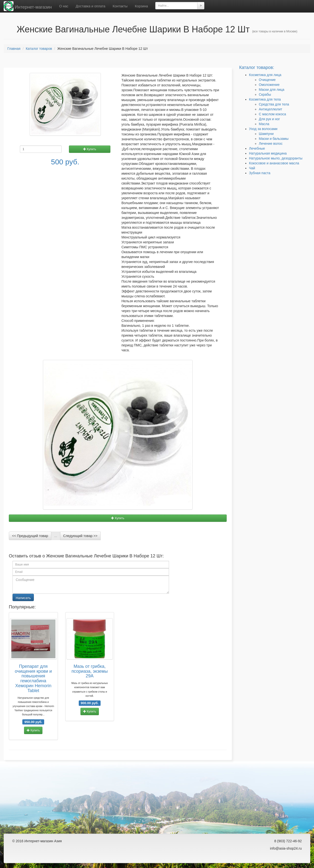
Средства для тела (274, 104)
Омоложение (269, 85)
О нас (64, 6)
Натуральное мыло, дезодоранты (276, 158)
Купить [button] (90, 149)
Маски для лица (272, 90)
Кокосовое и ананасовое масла (274, 163)
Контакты (120, 6)
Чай (252, 168)
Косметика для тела (265, 99)
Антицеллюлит (270, 109)
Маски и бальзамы (274, 139)
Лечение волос (271, 144)
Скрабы (265, 94)
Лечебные (257, 148)
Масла (264, 124)
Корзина (141, 6)
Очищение (267, 80)
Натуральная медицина (268, 153)
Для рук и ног (269, 119)
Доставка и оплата (90, 6)
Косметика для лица (265, 75)
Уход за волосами (263, 129)
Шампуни (266, 134)
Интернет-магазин (28, 6)
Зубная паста (260, 173)
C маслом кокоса (272, 114)
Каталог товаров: (257, 67)
